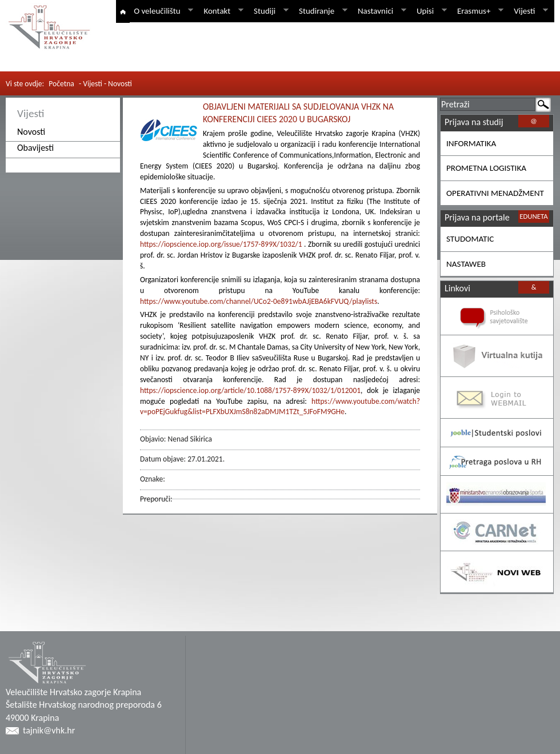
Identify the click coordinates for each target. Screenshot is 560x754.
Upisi (430, 11)
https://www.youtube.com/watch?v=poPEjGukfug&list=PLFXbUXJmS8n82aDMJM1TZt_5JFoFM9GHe (280, 407)
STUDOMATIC (470, 239)
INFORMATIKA (471, 143)
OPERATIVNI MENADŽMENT (495, 193)
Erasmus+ (478, 11)
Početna (61, 84)
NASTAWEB (466, 264)
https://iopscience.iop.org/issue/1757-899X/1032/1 (221, 244)
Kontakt (221, 11)
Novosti (31, 132)
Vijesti (529, 11)
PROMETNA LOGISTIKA (486, 168)
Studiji (269, 11)
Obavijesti (35, 148)
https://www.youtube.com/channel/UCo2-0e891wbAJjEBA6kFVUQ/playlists (259, 301)
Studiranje (321, 11)
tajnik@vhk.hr (49, 730)
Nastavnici (380, 11)
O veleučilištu (161, 11)
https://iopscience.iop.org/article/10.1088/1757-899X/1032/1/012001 (250, 390)
